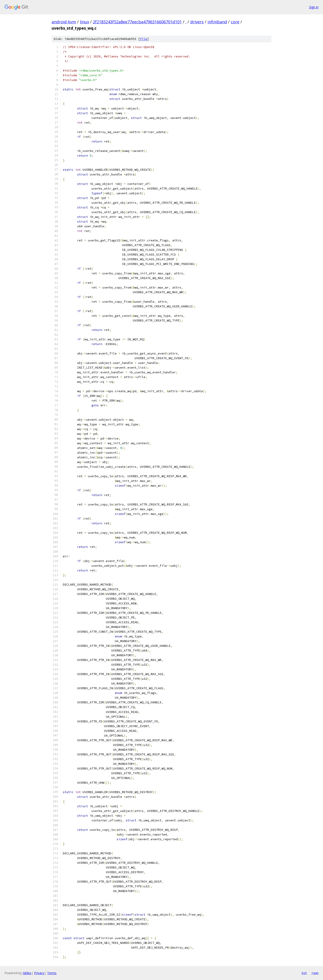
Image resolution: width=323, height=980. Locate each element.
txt (304, 973)
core (235, 22)
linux (84, 22)
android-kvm (64, 22)
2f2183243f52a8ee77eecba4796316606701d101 (137, 22)
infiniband (217, 22)
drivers (197, 22)
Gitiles (27, 973)
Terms (52, 973)
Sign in (314, 7)
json (315, 973)
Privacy (39, 973)
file (144, 39)
